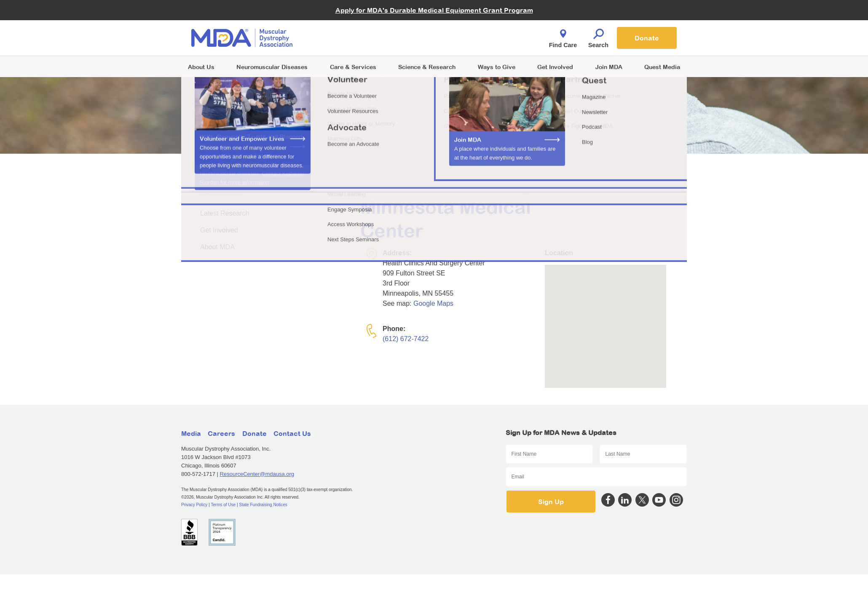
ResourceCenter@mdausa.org (257, 474)
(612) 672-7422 (406, 339)
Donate (647, 38)
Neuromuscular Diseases (272, 67)
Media (191, 433)
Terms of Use (223, 505)
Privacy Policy (194, 505)
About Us (201, 67)
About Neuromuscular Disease (246, 180)
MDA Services (221, 196)
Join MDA (609, 67)
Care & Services (353, 67)
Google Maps (433, 303)
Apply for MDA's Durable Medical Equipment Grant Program (434, 10)
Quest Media (662, 67)
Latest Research (225, 213)
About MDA (217, 247)
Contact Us (292, 433)
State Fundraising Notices (263, 505)
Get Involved (555, 67)
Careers (221, 433)
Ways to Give (497, 67)
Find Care (563, 36)
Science (427, 67)
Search (598, 36)
